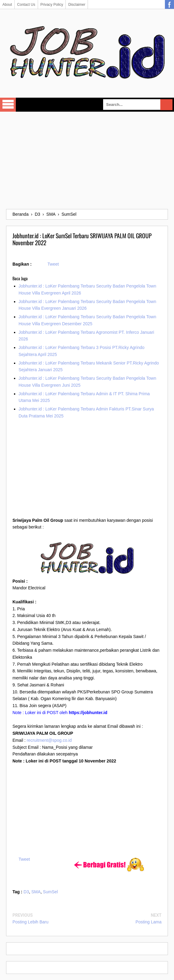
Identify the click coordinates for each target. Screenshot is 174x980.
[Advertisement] (87, 160)
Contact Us (26, 5)
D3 (26, 892)
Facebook (169, 5)
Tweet (53, 264)
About (7, 5)
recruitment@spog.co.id (49, 740)
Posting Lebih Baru (30, 922)
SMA (36, 892)
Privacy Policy (52, 5)
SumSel (50, 892)
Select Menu (8, 105)
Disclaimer (77, 5)
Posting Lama (148, 922)
